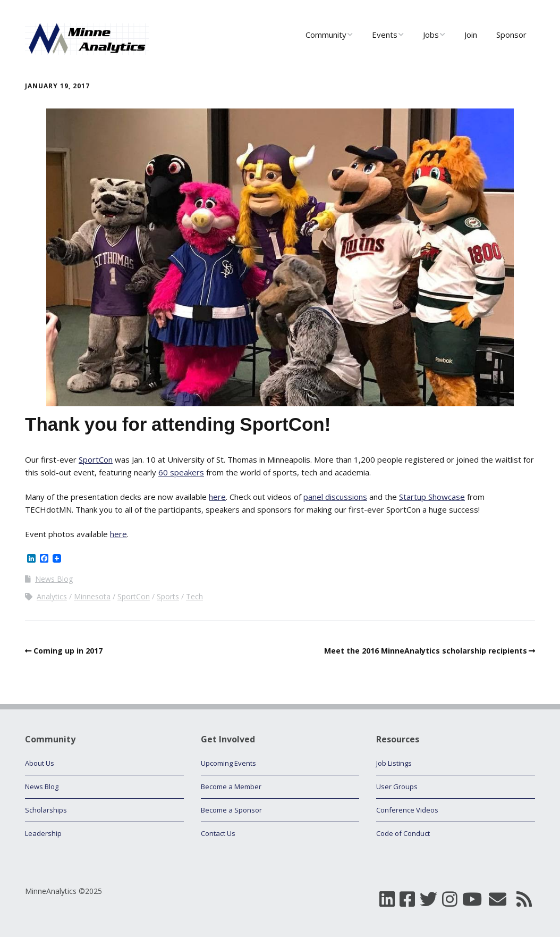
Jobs (431, 35)
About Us (40, 763)
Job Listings (394, 763)
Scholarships (46, 810)
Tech (194, 596)
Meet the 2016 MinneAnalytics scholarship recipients (426, 651)
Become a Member (231, 787)
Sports (168, 596)
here (217, 497)
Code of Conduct (403, 833)
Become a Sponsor (231, 810)
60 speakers (181, 472)
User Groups (397, 787)
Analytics (52, 596)
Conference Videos (407, 810)
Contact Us (218, 833)
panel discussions (335, 497)
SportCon (96, 459)
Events (385, 35)
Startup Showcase (432, 497)
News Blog (54, 579)
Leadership (43, 833)
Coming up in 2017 (68, 651)
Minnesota (92, 596)
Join (471, 35)
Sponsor (511, 35)
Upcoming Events (228, 763)
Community (326, 35)
